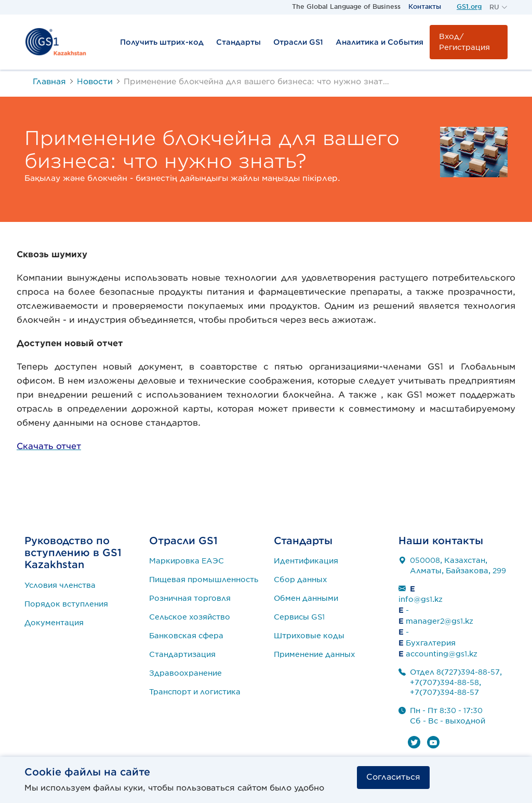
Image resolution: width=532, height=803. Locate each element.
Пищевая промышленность (204, 580)
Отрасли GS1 (298, 42)
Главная (49, 81)
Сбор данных (301, 580)
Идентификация (306, 561)
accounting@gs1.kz (442, 654)
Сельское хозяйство (190, 617)
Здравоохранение (185, 673)
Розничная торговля (190, 598)
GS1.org (469, 6)
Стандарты (238, 42)
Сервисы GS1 (299, 617)
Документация (54, 623)
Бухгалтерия (431, 643)
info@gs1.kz (421, 599)
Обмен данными (306, 598)
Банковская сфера (186, 636)
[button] (498, 7)
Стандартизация (182, 654)
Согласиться (393, 777)
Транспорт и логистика (195, 692)
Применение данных (315, 654)
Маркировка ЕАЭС (187, 561)
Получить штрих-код (162, 42)
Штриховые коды (309, 636)
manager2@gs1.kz (440, 621)
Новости (95, 81)
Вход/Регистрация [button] (464, 42)
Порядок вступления (66, 604)
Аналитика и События (380, 42)
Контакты (425, 6)
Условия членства (60, 585)
